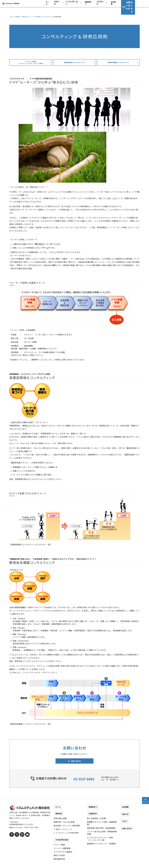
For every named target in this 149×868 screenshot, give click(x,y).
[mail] (21, 836)
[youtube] (25, 836)
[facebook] (11, 836)
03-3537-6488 (84, 780)
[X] (16, 836)
